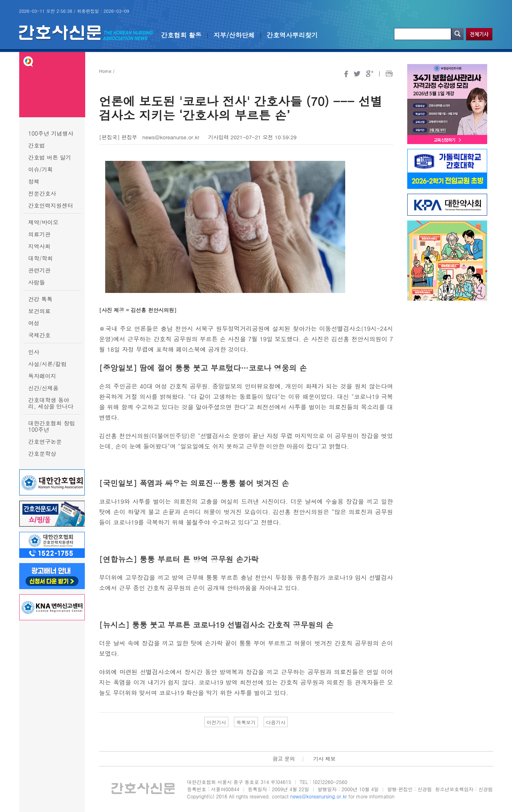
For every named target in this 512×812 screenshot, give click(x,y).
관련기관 (40, 270)
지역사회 (40, 246)
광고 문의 (284, 759)
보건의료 (40, 311)
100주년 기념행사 (51, 133)
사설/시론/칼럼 (48, 364)
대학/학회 (41, 258)
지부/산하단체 (234, 35)
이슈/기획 (41, 169)
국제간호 (40, 335)
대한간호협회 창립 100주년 (52, 426)
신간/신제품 (44, 388)
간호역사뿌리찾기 (292, 35)
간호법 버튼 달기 (50, 157)
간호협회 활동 (181, 35)
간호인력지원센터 (51, 205)
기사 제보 (324, 759)
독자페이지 (42, 376)
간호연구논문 (45, 441)
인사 (34, 352)
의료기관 (40, 234)
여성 (34, 323)
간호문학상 (42, 453)
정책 (34, 181)
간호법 (37, 145)
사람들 (37, 282)
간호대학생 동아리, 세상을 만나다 (51, 403)
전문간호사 (42, 193)
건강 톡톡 (41, 299)
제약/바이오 (44, 222)
